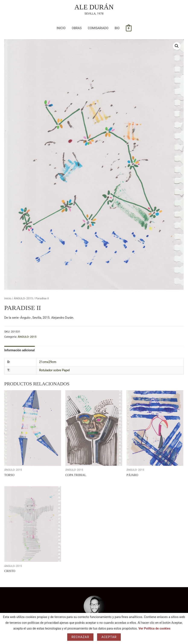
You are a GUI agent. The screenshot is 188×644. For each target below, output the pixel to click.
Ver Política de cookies (154, 628)
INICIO (61, 28)
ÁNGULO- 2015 (23, 298)
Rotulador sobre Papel (54, 370)
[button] (177, 46)
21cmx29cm (48, 362)
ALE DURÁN (94, 7)
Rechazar (80, 637)
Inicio (8, 298)
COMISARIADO (98, 28)
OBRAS (77, 28)
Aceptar (109, 637)
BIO (117, 28)
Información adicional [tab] (20, 350)
